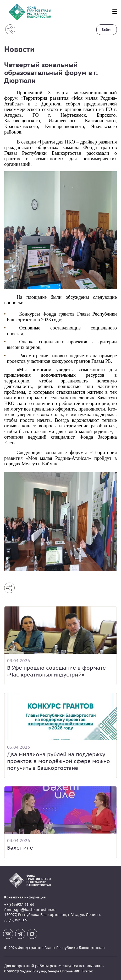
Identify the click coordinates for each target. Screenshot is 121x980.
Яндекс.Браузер (33, 971)
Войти (107, 30)
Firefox (87, 971)
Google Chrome (60, 971)
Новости (19, 49)
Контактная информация (25, 897)
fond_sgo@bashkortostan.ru (30, 910)
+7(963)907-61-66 (19, 904)
